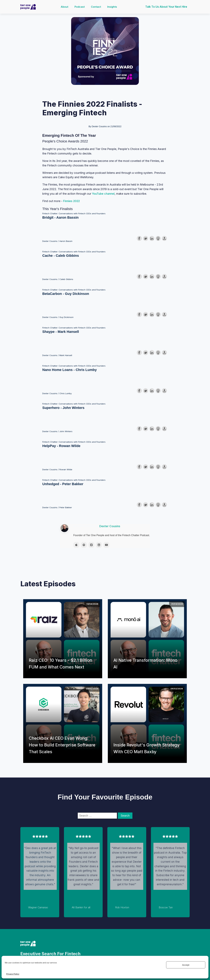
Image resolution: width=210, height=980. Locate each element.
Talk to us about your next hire (166, 7)
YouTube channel (103, 194)
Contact (96, 7)
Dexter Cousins (110, 526)
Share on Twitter (146, 238)
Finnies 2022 (71, 201)
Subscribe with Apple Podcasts (158, 238)
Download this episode (164, 238)
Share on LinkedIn (152, 238)
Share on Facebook (139, 238)
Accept (186, 965)
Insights (113, 7)
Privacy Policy (13, 974)
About (65, 7)
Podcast (80, 7)
